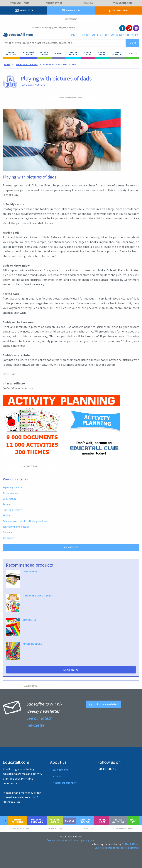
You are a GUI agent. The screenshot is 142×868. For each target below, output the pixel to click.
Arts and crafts (55, 821)
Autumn (7, 504)
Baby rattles (10, 499)
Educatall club (20, 3)
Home (7, 64)
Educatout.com (122, 3)
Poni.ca (88, 3)
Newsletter (24, 10)
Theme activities (11, 54)
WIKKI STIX (29, 620)
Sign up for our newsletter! (103, 704)
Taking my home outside (16, 527)
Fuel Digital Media (130, 844)
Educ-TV (133, 53)
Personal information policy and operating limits (71, 840)
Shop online (71, 670)
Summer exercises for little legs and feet (26, 521)
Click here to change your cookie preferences (117, 848)
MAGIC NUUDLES (33, 644)
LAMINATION (30, 571)
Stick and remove (12, 510)
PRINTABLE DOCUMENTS (37, 596)
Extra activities (118, 54)
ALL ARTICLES (71, 547)
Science (59, 53)
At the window (11, 493)
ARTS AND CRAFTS (44, 54)
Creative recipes (73, 54)
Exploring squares (13, 487)
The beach (9, 538)
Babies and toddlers (28, 54)
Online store (54, 3)
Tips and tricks (88, 54)
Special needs (102, 54)
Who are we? (60, 770)
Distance (8, 532)
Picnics (7, 515)
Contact (58, 776)
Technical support (65, 783)
